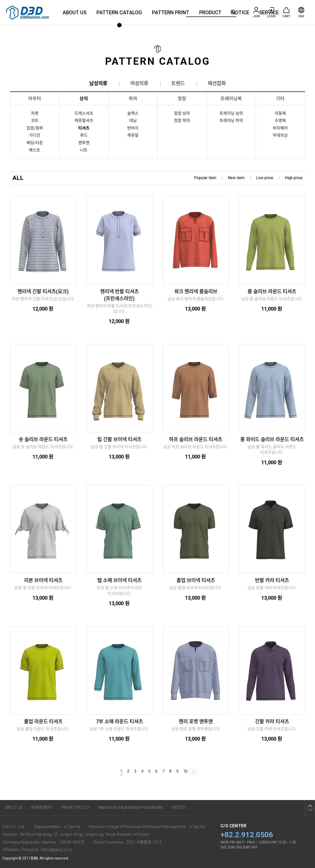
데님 (133, 121)
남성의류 (98, 83)
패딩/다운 (35, 143)
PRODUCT (210, 12)
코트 (35, 121)
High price (294, 178)
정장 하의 (182, 121)
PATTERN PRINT (171, 12)
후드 (84, 135)
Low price (265, 178)
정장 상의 (182, 113)
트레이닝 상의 (231, 113)
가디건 (35, 135)
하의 (133, 99)
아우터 (35, 99)
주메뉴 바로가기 (0, 0)
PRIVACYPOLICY (75, 807)
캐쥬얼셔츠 (84, 121)
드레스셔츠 (84, 113)
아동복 (280, 113)
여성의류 (139, 83)
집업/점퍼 (35, 128)
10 (185, 771)
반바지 (133, 128)
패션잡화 (217, 83)
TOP (310, 810)
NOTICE (240, 12)
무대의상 (280, 135)
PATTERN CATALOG (119, 12)
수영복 (280, 121)
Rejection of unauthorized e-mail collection (131, 807)
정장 (182, 99)
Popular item (205, 178)
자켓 (35, 113)
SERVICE (269, 12)
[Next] (193, 772)
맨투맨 (84, 143)
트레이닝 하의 (231, 121)
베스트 (35, 150)
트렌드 (178, 83)
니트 (84, 150)
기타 (280, 99)
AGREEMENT (42, 807)
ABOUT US (74, 12)
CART (286, 12)
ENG (301, 12)
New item (236, 178)
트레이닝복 (231, 99)
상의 (84, 99)
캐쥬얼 (133, 135)
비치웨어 (280, 128)
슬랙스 (133, 113)
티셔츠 (84, 128)
